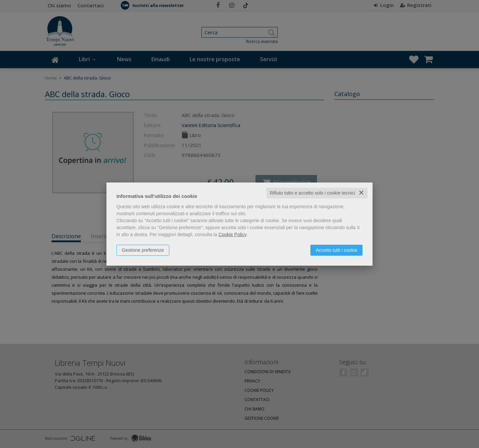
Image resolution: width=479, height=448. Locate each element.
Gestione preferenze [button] (143, 250)
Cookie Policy (233, 234)
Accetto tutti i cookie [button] (336, 250)
